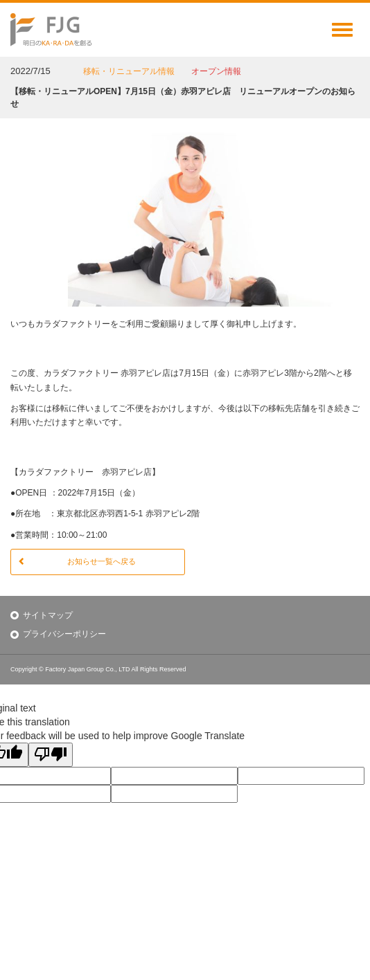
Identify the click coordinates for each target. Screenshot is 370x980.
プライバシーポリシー (64, 634)
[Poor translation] (51, 755)
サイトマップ (48, 615)
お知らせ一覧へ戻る (77, 561)
